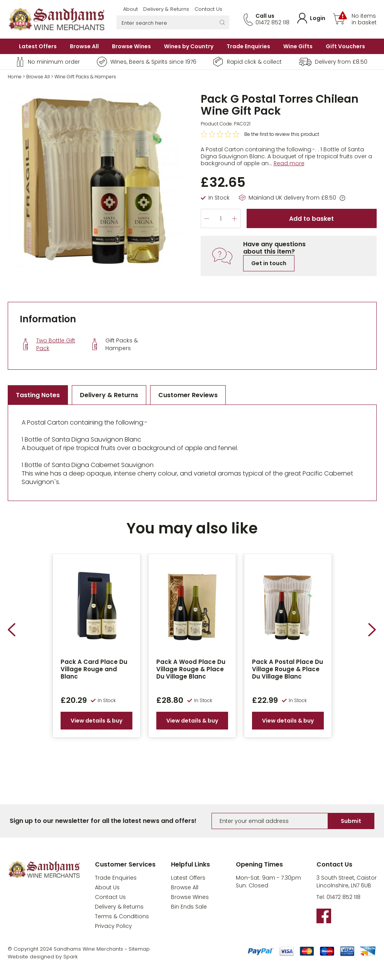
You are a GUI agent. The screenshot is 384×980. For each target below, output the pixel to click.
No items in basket (364, 19)
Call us (265, 16)
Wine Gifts (298, 46)
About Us (107, 887)
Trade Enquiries (248, 46)
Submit (351, 821)
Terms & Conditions (122, 916)
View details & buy (96, 721)
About (130, 9)
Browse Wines (131, 46)
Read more (289, 163)
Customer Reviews (188, 395)
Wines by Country (189, 46)
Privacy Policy (113, 926)
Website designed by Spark (43, 957)
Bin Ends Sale (189, 907)
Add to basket (311, 219)
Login (318, 18)
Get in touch (269, 263)
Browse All (84, 46)
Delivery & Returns (166, 9)
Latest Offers (38, 46)
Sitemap (139, 949)
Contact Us (208, 9)
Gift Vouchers (345, 46)
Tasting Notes (38, 395)
